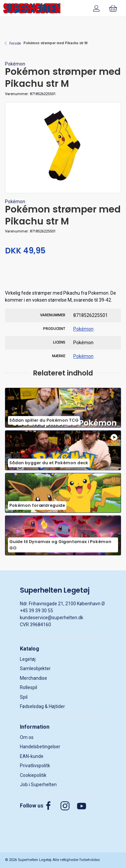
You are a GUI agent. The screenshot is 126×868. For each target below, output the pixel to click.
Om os (27, 737)
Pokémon (15, 64)
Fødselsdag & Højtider (42, 706)
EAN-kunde (32, 756)
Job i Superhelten (38, 785)
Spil (24, 697)
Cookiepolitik (33, 775)
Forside (15, 43)
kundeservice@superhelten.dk (52, 618)
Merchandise (33, 678)
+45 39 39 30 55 (36, 611)
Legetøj (28, 659)
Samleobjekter (35, 668)
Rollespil (29, 687)
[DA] (32, 8)
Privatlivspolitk (35, 766)
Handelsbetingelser (40, 747)
